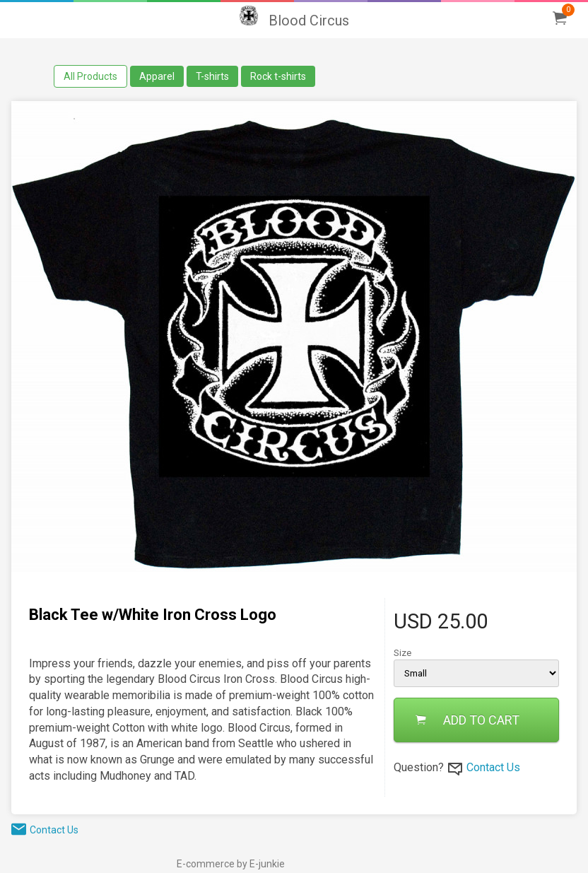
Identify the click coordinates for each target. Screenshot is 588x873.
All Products (90, 76)
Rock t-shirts (278, 76)
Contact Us (493, 767)
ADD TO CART (468, 720)
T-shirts (212, 76)
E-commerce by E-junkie (231, 864)
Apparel (157, 76)
